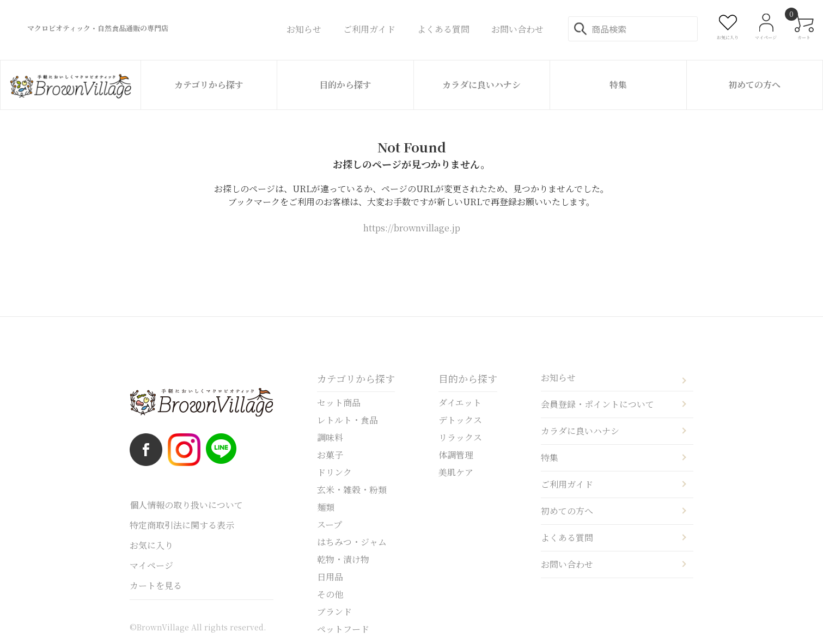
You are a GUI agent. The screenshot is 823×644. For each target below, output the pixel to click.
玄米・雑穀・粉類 (352, 490)
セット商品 (339, 403)
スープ (330, 525)
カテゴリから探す (209, 85)
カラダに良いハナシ (481, 85)
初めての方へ (754, 85)
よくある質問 (567, 538)
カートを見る (156, 585)
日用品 (330, 577)
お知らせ (558, 378)
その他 (330, 594)
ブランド (334, 612)
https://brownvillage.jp (412, 228)
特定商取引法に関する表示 (182, 525)
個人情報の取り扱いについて (186, 505)
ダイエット (460, 403)
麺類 (326, 507)
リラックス (460, 437)
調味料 (330, 437)
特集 (618, 85)
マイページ (151, 565)
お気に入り (151, 545)
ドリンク (334, 472)
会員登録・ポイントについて (598, 404)
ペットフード (343, 629)
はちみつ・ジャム (352, 542)
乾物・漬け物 (343, 559)
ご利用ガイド (567, 484)
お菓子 (330, 455)
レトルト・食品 (348, 420)
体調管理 (456, 455)
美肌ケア (456, 472)
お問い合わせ (567, 564)
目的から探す (345, 85)
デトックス (460, 420)
